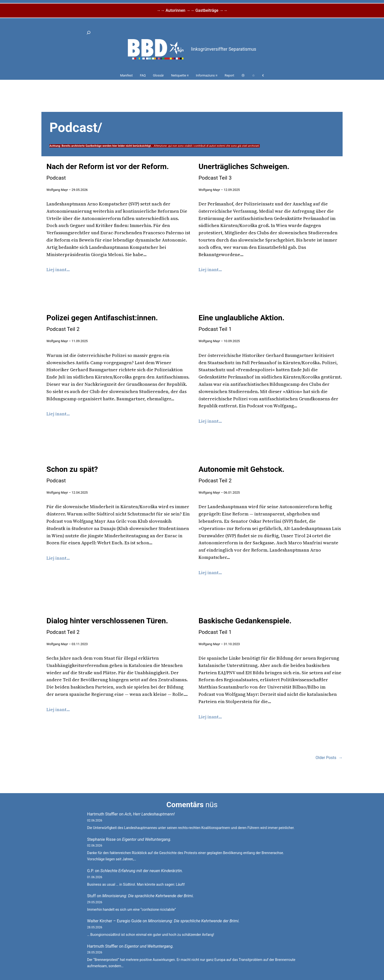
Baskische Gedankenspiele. (245, 626)
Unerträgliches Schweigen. (244, 171)
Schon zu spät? (72, 474)
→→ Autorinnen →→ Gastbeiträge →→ (192, 10)
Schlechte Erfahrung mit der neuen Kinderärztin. (142, 871)
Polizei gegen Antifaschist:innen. (102, 323)
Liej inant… (58, 270)
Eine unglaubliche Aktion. (241, 323)
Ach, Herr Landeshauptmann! (150, 814)
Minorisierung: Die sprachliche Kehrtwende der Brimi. (148, 896)
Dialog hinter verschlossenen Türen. (107, 626)
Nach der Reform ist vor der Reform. (108, 171)
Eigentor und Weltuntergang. (147, 839)
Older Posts (329, 758)
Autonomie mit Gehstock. (241, 474)
